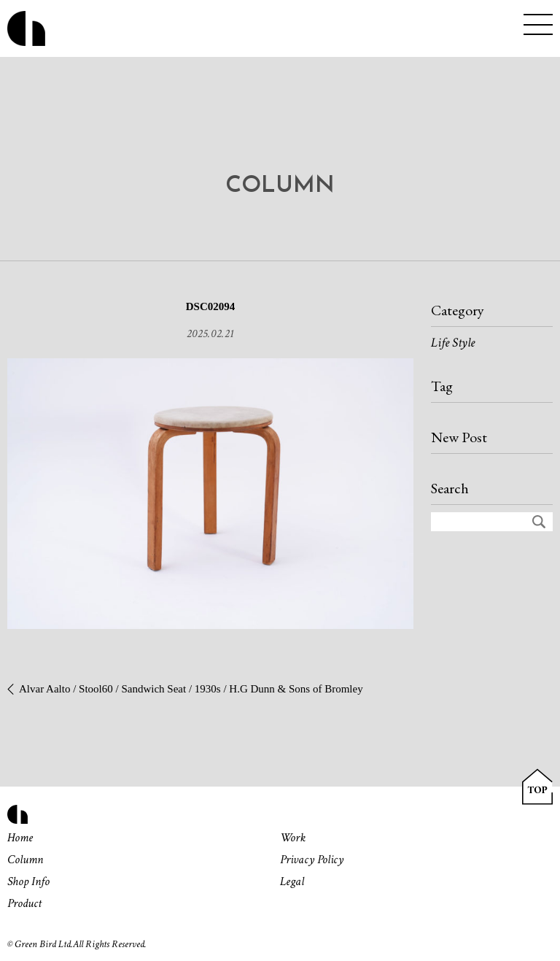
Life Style (453, 343)
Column (25, 860)
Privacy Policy (312, 860)
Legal (292, 881)
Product (24, 903)
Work (293, 838)
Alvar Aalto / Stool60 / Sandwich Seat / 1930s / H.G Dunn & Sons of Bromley (191, 689)
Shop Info (28, 881)
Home (20, 838)
